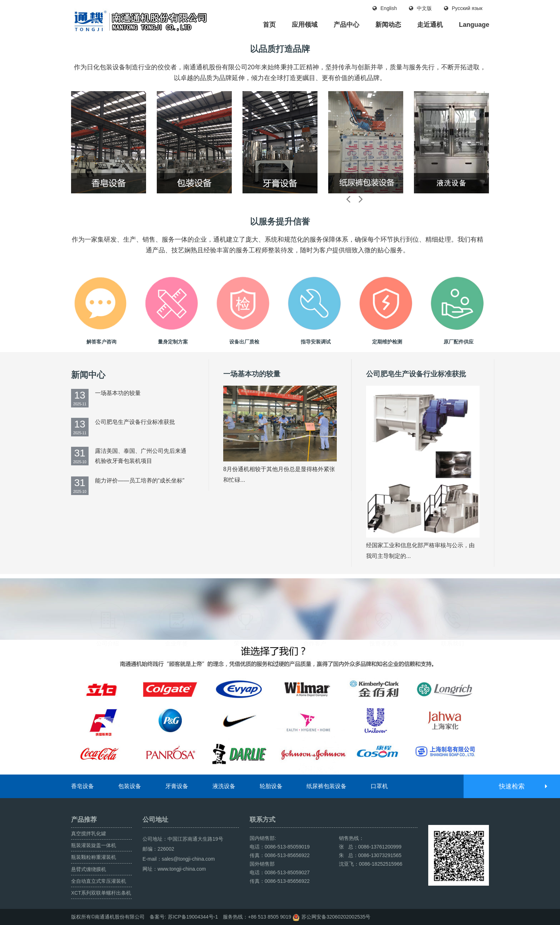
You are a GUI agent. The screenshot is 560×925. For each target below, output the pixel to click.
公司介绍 (107, 607)
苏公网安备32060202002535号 (336, 917)
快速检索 (523, 786)
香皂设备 (82, 786)
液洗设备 (224, 786)
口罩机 (379, 786)
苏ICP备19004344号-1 (193, 917)
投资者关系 (384, 607)
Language (474, 25)
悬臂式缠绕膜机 (89, 869)
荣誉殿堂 (245, 607)
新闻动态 (388, 25)
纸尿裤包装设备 (326, 786)
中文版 (420, 8)
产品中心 (346, 25)
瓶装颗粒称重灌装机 (94, 857)
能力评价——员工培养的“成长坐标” (140, 481)
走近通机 (430, 25)
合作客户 (315, 607)
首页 (269, 25)
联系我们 (452, 607)
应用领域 (305, 25)
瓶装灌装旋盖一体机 (94, 845)
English (385, 8)
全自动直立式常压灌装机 (99, 881)
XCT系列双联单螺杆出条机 (101, 893)
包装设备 (130, 786)
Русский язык (463, 8)
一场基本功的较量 (118, 393)
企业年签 (176, 607)
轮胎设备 (271, 786)
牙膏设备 (177, 786)
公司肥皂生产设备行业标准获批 (135, 422)
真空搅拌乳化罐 (89, 834)
